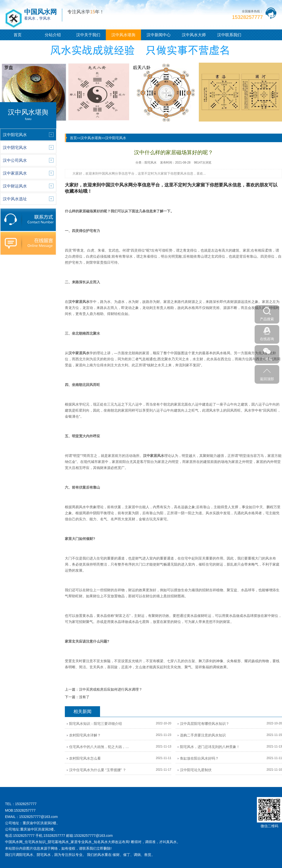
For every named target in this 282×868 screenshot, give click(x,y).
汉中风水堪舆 (123, 35)
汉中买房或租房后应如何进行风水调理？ (111, 689)
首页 (18, 35)
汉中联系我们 (229, 35)
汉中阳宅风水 (116, 138)
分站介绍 (53, 35)
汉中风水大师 (194, 35)
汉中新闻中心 (159, 35)
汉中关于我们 (88, 35)
